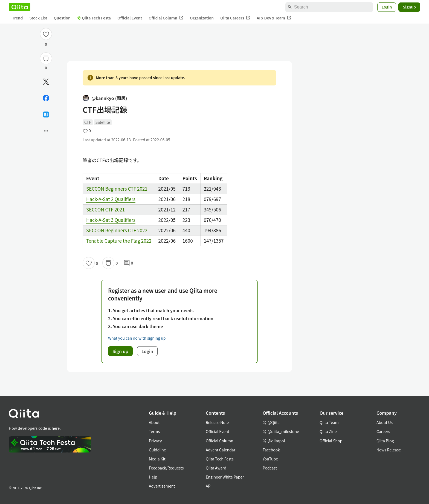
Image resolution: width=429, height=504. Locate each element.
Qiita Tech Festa (94, 18)
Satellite (103, 122)
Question (62, 18)
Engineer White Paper (225, 477)
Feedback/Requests (166, 468)
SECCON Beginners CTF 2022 (117, 230)
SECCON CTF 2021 (105, 209)
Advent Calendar (221, 450)
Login (387, 7)
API (209, 486)
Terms (154, 431)
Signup (409, 7)
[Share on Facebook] (46, 98)
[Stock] (46, 58)
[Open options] (46, 131)
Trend (17, 18)
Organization (202, 18)
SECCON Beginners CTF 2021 (117, 189)
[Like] (46, 34)
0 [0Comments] (128, 263)
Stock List (38, 18)
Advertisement (162, 486)
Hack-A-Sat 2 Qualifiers (111, 199)
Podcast (270, 468)
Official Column (166, 18)
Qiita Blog (385, 441)
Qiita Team (329, 422)
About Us (385, 422)
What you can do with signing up (137, 338)
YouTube (270, 459)
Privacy (155, 441)
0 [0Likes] (46, 44)
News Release (389, 450)
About (154, 422)
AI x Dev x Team (274, 18)
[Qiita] (20, 7)
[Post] (46, 82)
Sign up (120, 351)
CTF (88, 122)
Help (153, 477)
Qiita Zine (328, 431)
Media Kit (157, 459)
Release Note (217, 422)
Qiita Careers (235, 18)
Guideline (157, 450)
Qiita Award (216, 468)
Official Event (130, 18)
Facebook (271, 450)
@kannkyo (105, 98)
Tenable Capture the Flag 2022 (119, 241)
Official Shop (331, 441)
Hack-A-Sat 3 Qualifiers (111, 220)
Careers (383, 431)
